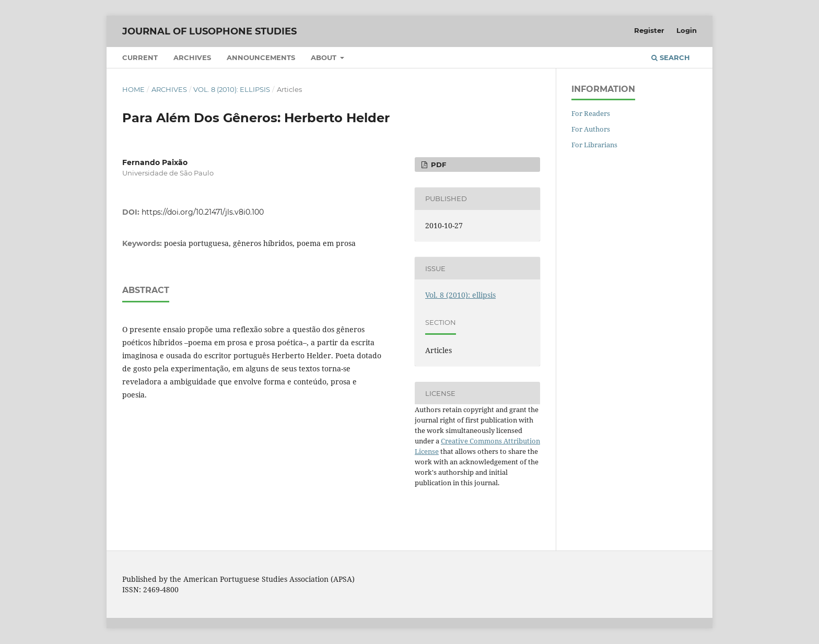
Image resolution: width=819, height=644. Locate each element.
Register (649, 30)
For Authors (591, 129)
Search (671, 57)
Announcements (261, 57)
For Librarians (594, 145)
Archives (192, 57)
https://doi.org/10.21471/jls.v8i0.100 (203, 212)
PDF (437, 165)
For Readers (591, 113)
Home (133, 89)
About (325, 57)
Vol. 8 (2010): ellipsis (232, 89)
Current (140, 57)
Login (687, 30)
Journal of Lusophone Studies (209, 31)
